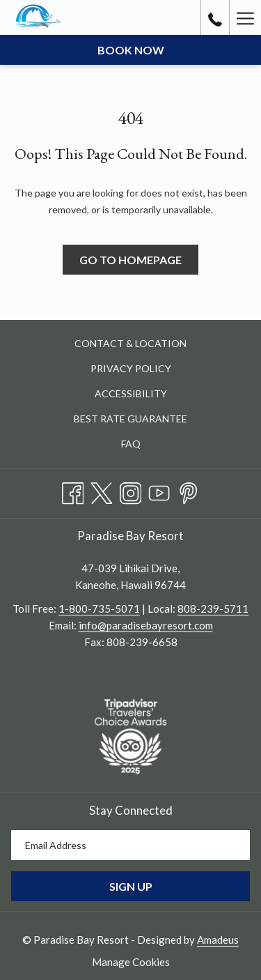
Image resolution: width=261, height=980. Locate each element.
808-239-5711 (213, 608)
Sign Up (131, 886)
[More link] (245, 17)
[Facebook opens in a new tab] (73, 491)
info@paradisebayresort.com (146, 625)
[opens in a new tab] (130, 734)
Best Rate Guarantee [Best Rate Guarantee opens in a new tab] (147, 420)
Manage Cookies (131, 962)
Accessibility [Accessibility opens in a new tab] (147, 395)
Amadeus (218, 940)
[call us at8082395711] (215, 17)
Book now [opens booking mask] (131, 50)
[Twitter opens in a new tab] (102, 491)
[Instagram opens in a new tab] (131, 491)
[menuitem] (130, 344)
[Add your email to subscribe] (130, 845)
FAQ (131, 444)
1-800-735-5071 (99, 608)
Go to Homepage (130, 260)
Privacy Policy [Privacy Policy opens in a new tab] (147, 370)
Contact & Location (130, 343)
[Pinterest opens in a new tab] (189, 491)
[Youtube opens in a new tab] (159, 491)
